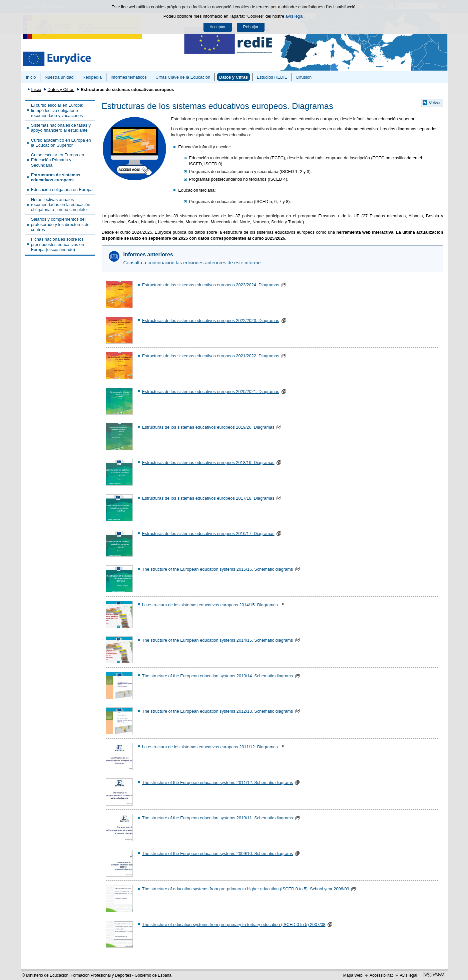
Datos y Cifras (233, 77)
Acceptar (217, 27)
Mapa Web (353, 975)
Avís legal (409, 975)
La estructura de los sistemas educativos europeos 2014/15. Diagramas (210, 605)
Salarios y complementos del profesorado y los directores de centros (60, 224)
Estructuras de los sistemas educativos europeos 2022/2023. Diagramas (211, 320)
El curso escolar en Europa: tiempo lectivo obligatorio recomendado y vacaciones (57, 110)
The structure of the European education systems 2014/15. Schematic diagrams (217, 640)
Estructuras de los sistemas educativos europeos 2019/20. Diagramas (208, 427)
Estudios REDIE (272, 77)
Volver (435, 102)
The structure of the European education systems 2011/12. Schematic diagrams (217, 782)
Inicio (31, 77)
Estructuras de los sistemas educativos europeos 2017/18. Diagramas (208, 498)
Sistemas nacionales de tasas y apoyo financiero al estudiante (61, 128)
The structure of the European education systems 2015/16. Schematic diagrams (217, 569)
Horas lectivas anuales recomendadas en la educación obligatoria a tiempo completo (61, 205)
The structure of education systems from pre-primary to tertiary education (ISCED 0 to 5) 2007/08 (234, 924)
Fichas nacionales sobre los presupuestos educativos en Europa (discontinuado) (58, 244)
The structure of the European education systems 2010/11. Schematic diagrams (217, 818)
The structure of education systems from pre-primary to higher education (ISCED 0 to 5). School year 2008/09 (246, 889)
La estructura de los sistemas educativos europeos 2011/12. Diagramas (210, 747)
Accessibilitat (381, 975)
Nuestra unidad (59, 77)
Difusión (304, 77)
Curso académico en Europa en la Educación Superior (61, 143)
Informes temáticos (128, 77)
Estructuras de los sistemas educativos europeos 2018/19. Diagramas (208, 462)
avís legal (295, 16)
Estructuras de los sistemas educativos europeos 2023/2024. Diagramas (211, 285)
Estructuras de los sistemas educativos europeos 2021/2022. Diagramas (211, 356)
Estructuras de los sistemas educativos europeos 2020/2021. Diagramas (211, 391)
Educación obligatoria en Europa (62, 189)
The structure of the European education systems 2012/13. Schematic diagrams (217, 711)
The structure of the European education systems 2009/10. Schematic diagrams (217, 853)
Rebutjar (251, 27)
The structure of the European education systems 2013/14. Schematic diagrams (217, 676)
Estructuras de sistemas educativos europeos (56, 177)
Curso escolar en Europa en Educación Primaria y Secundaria (58, 160)
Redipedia (92, 77)
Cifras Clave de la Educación (183, 77)
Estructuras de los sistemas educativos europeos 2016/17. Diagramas (208, 533)
